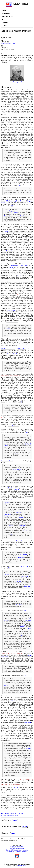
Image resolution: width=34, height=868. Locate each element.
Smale (25, 610)
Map (4, 20)
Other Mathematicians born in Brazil (12, 813)
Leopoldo (12, 211)
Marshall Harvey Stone (8, 349)
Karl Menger (17, 469)
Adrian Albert (22, 349)
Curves (5, 23)
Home (4, 10)
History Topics (8, 17)
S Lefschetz (24, 554)
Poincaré (28, 749)
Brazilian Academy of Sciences (11, 376)
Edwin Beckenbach (12, 322)
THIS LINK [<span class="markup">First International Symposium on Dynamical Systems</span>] (28, 722)
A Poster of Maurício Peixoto (10, 815)
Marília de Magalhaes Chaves (15, 201)
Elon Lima (28, 620)
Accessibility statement (17, 848)
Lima (23, 625)
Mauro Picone (10, 251)
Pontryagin (7, 514)
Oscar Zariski (11, 310)
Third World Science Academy (12, 653)
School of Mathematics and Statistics (17, 850)
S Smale (19, 605)
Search (5, 26)
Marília (16, 213)
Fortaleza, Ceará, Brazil (8, 44)
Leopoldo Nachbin (22, 216)
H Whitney (21, 558)
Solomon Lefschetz (7, 461)
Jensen (8, 329)
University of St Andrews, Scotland (17, 852)
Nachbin (6, 231)
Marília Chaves (9, 216)
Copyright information (17, 847)
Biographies (7, 13)
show (15, 820)
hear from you (22, 866)
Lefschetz (10, 488)
